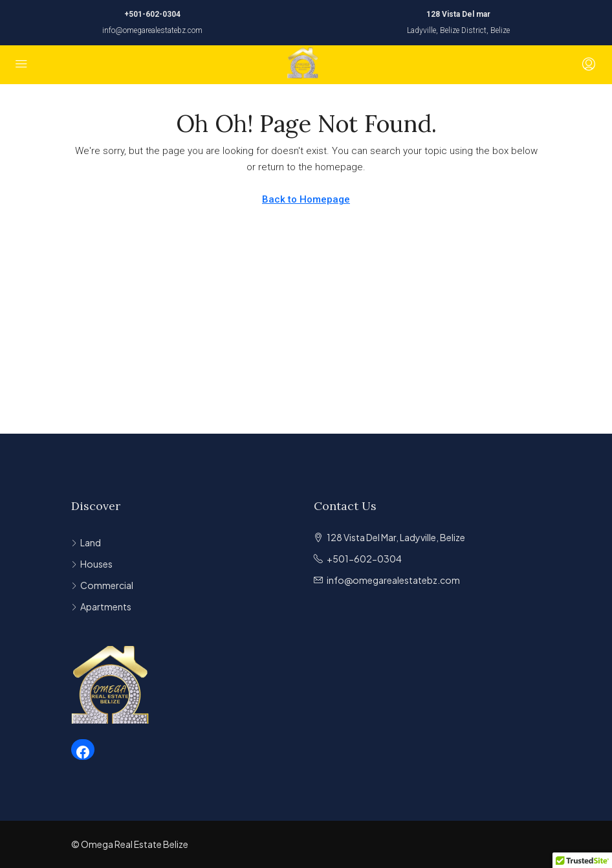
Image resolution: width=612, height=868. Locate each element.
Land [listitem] (86, 542)
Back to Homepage (306, 199)
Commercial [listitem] (102, 585)
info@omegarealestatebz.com (152, 30)
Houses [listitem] (92, 564)
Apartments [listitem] (101, 606)
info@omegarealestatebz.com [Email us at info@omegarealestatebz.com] (393, 580)
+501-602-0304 (152, 14)
